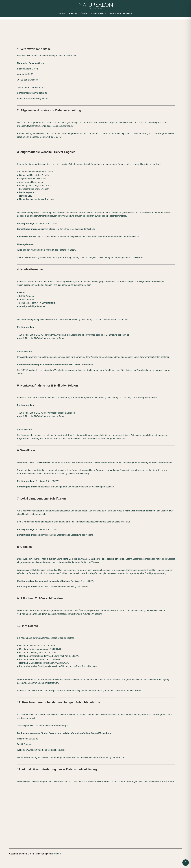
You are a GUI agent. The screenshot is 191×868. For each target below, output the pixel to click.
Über (84, 14)
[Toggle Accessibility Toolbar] (186, 863)
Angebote (97, 14)
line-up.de (56, 854)
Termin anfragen (121, 14)
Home (62, 14)
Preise (73, 14)
